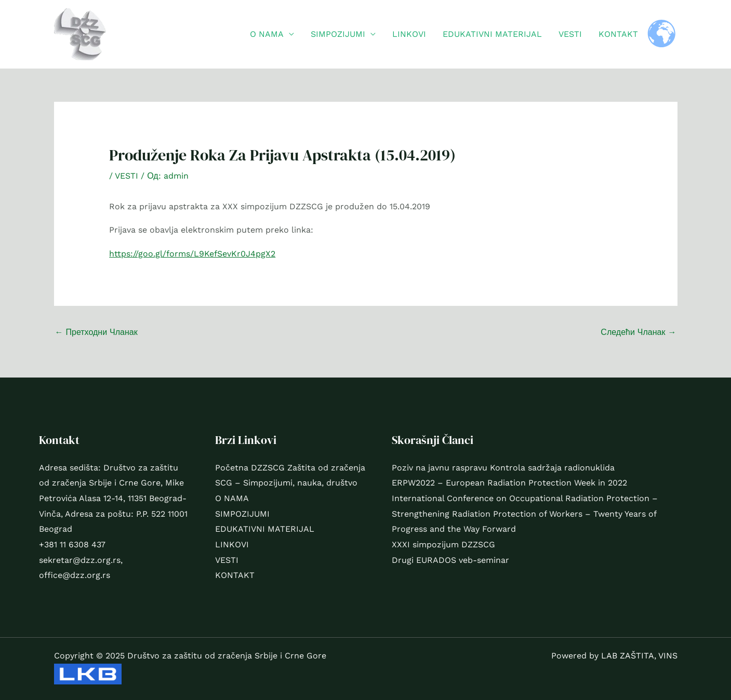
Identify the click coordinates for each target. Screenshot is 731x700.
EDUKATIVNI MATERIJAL (492, 34)
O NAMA (267, 34)
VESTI (570, 34)
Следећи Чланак (638, 332)
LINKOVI (409, 34)
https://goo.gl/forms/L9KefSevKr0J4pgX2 (192, 254)
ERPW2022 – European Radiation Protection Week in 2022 (509, 483)
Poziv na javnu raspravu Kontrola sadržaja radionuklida (503, 468)
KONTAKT (618, 34)
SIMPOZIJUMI (338, 34)
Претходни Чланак (96, 332)
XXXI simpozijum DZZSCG (443, 544)
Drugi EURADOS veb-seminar (450, 560)
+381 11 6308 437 (72, 544)
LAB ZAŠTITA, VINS (639, 656)
